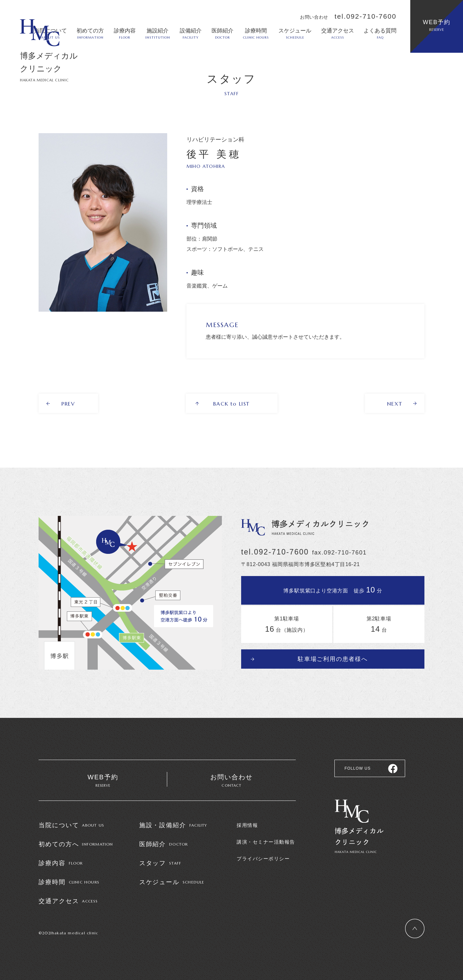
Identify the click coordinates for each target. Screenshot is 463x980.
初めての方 (90, 33)
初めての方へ (76, 844)
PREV (68, 404)
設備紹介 (191, 33)
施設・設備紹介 (173, 825)
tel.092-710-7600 (366, 16)
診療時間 (256, 33)
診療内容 (125, 33)
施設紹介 (158, 33)
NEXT (395, 404)
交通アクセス (338, 33)
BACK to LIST (232, 404)
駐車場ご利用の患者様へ (333, 659)
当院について (71, 825)
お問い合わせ (232, 781)
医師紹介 (222, 33)
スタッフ (160, 863)
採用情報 (247, 825)
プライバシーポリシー (263, 859)
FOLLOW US (357, 768)
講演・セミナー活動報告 (266, 842)
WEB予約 (437, 25)
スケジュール (295, 33)
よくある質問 (380, 33)
